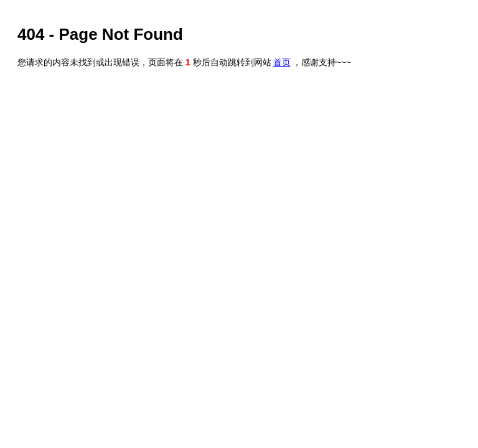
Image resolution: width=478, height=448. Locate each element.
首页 (282, 62)
